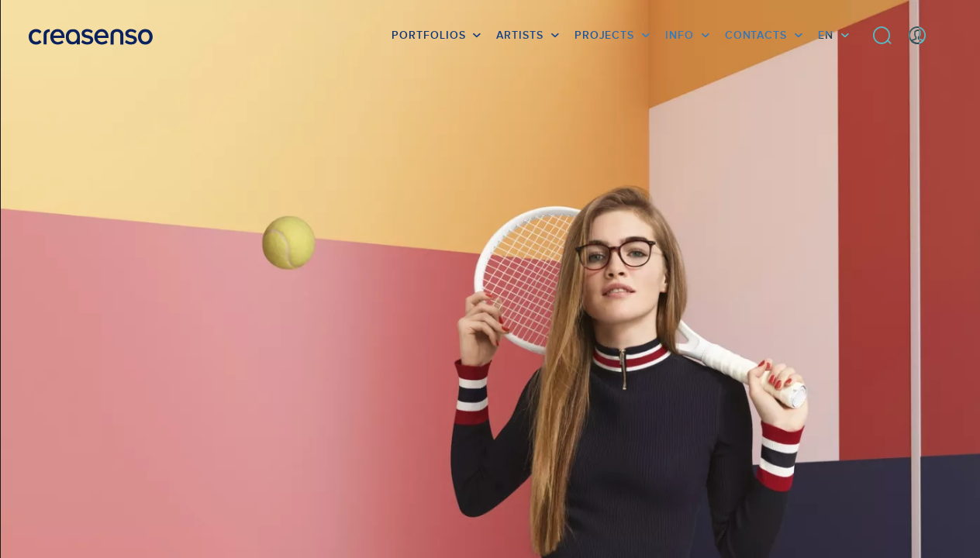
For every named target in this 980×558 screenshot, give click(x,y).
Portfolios (428, 35)
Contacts (756, 35)
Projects (604, 35)
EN (826, 35)
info (680, 35)
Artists (519, 35)
